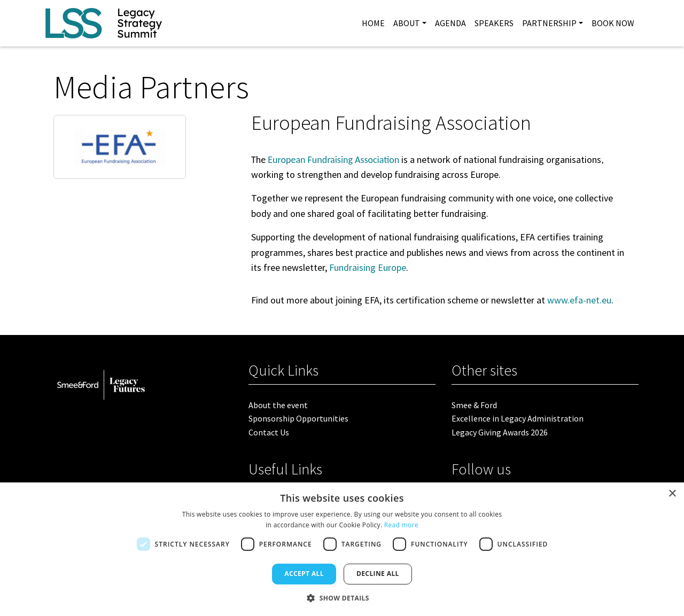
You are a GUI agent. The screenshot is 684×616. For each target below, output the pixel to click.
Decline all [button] (378, 574)
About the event (278, 405)
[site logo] (104, 23)
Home (373, 23)
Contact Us (269, 432)
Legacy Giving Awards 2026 (500, 432)
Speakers (494, 23)
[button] (342, 598)
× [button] (672, 494)
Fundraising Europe (368, 267)
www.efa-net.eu (579, 300)
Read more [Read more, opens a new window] (401, 525)
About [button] (407, 23)
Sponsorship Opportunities (298, 418)
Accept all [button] (304, 574)
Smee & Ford (474, 405)
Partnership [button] (549, 23)
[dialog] (342, 549)
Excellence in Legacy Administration (518, 418)
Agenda (450, 23)
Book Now (613, 23)
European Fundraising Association (333, 160)
